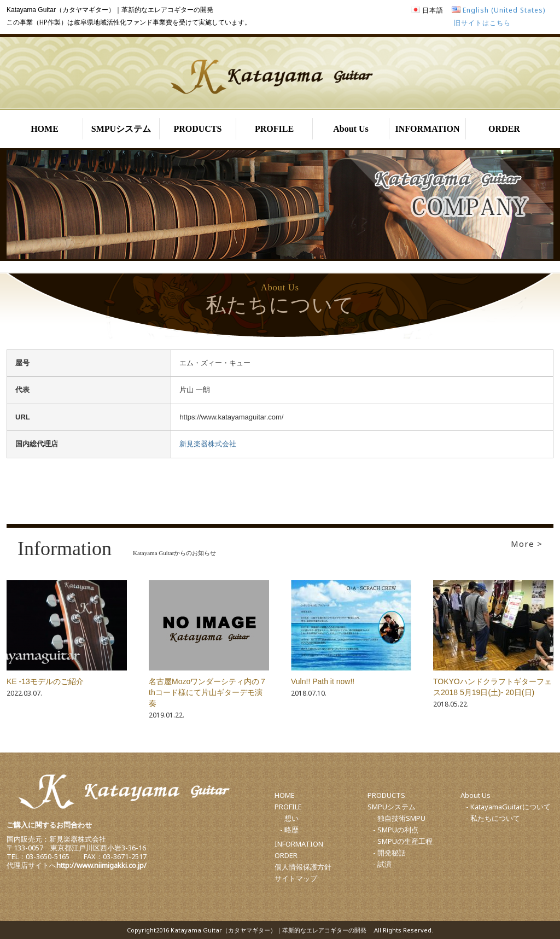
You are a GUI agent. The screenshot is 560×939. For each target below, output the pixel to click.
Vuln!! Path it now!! (323, 681)
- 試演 (382, 864)
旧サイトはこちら (482, 23)
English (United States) (504, 10)
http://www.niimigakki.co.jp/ (101, 865)
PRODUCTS (197, 129)
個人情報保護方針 (303, 867)
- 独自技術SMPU (399, 818)
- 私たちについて (493, 818)
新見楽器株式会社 (208, 444)
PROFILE (274, 129)
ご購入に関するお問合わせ (49, 825)
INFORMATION (428, 129)
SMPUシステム (121, 129)
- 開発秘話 (389, 853)
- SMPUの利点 (396, 830)
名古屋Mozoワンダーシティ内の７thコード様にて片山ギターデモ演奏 (208, 692)
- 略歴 (289, 830)
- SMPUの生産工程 (403, 841)
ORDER (504, 129)
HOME (45, 129)
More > (527, 544)
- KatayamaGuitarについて (508, 807)
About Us (351, 129)
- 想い (289, 818)
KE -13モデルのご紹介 (45, 681)
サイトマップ (296, 878)
